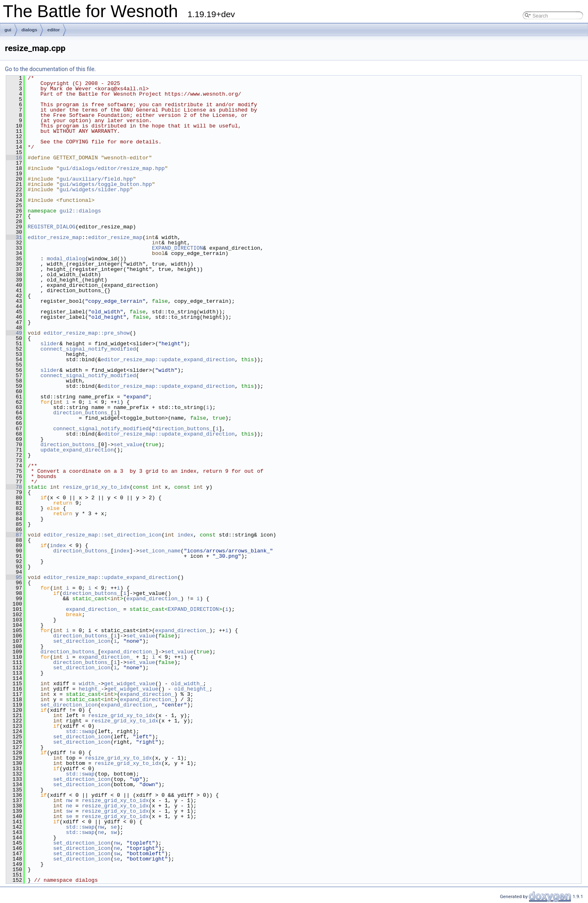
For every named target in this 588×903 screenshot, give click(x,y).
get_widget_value (130, 684)
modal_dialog (66, 259)
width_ (88, 684)
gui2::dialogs (80, 211)
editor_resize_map (55, 237)
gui (8, 30)
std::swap (80, 731)
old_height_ (192, 689)
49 (14, 333)
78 (14, 487)
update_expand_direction (77, 450)
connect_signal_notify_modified (88, 349)
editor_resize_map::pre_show (87, 333)
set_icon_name (160, 551)
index (185, 535)
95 (14, 577)
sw (69, 811)
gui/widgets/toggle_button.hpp (106, 184)
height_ (90, 689)
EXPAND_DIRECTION (177, 248)
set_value (128, 445)
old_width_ (187, 684)
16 (14, 158)
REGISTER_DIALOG (52, 227)
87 (14, 535)
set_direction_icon (82, 641)
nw (69, 800)
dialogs (30, 30)
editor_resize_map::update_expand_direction (168, 360)
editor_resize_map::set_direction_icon (103, 535)
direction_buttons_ (82, 413)
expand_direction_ (154, 599)
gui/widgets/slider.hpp (95, 190)
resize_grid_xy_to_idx (96, 487)
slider (50, 344)
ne (69, 806)
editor (54, 30)
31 (14, 237)
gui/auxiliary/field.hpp (96, 179)
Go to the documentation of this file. (50, 69)
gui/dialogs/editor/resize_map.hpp (112, 168)
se (69, 816)
